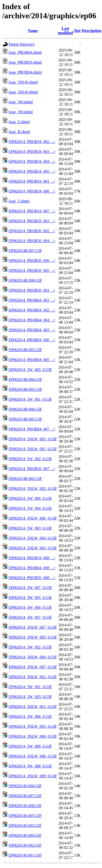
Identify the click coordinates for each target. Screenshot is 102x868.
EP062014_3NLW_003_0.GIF (33, 726)
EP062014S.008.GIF (25, 806)
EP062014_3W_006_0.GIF (30, 716)
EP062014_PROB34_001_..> (32, 181)
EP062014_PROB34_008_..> (32, 558)
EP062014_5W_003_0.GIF (30, 528)
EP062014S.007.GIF (25, 796)
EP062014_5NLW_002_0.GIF (33, 489)
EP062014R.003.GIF (25, 389)
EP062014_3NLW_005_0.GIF (33, 637)
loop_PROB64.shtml (25, 52)
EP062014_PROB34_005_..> (32, 171)
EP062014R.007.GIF (25, 251)
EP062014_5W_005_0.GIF (30, 370)
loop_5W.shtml (21, 102)
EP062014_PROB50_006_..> (32, 261)
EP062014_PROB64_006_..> (32, 340)
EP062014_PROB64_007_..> (32, 429)
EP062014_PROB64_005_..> (32, 360)
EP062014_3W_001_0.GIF (30, 687)
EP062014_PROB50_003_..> (32, 221)
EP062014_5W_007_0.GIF (30, 588)
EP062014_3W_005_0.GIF (30, 598)
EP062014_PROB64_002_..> (32, 310)
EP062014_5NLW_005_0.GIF (33, 439)
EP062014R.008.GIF (25, 280)
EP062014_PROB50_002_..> (32, 231)
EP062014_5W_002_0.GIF (30, 459)
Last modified (65, 31)
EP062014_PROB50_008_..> (32, 578)
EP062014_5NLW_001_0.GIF (33, 449)
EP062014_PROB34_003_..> (32, 152)
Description (92, 31)
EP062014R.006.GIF (25, 409)
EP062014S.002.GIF (25, 845)
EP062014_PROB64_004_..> (32, 320)
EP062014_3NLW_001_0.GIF (33, 707)
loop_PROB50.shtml (25, 62)
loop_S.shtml (19, 122)
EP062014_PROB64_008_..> (32, 568)
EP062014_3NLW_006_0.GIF (33, 736)
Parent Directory (22, 44)
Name (33, 31)
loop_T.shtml (19, 201)
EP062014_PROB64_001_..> (32, 300)
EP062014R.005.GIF (25, 419)
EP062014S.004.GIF (25, 835)
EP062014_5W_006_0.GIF (30, 498)
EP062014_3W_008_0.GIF (30, 766)
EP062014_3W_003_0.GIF (30, 697)
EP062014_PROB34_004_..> (32, 161)
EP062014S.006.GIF (25, 786)
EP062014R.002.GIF (25, 479)
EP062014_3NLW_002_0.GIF (33, 677)
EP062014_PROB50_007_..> (32, 469)
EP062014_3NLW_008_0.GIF (33, 776)
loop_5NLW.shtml (23, 82)
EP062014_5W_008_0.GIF (30, 746)
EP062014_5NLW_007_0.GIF (33, 627)
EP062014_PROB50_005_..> (32, 270)
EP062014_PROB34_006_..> (32, 191)
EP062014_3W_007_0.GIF (30, 617)
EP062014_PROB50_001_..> (32, 290)
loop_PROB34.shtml (25, 72)
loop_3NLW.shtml (23, 92)
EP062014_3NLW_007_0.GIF (33, 667)
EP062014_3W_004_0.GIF (30, 607)
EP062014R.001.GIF (25, 350)
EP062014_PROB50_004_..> (32, 241)
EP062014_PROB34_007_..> (32, 211)
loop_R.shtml (19, 132)
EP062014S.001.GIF (25, 855)
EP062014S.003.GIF (25, 826)
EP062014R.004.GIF (25, 379)
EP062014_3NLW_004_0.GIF (33, 657)
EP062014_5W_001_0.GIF (30, 399)
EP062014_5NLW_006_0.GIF (33, 518)
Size (77, 31)
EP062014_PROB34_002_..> (32, 142)
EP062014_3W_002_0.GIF (30, 647)
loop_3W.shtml (21, 112)
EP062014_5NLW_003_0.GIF (33, 548)
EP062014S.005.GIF (25, 816)
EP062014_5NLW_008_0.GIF (33, 756)
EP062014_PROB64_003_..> (32, 330)
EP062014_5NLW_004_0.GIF (33, 538)
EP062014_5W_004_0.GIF (30, 508)
